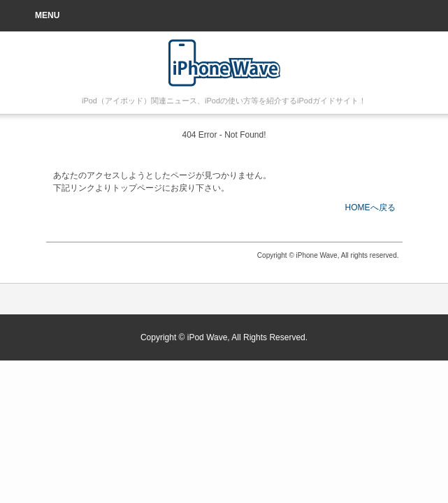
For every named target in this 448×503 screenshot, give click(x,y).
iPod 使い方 (224, 63)
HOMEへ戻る (370, 207)
